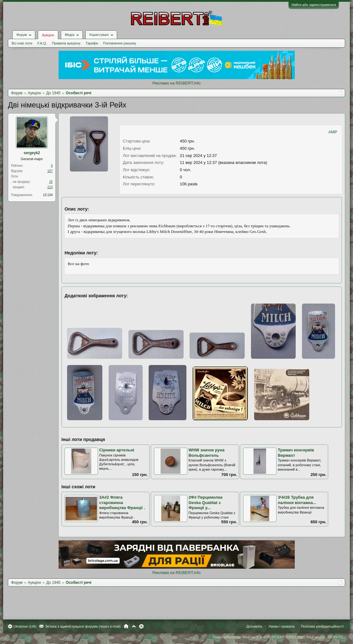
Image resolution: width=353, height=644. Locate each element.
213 (50, 187)
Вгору (134, 626)
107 (50, 171)
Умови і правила (281, 626)
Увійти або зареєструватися (314, 5)
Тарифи (92, 43)
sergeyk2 (32, 153)
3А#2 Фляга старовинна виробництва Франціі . (122, 502)
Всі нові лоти (22, 43)
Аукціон (48, 35)
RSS (141, 626)
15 (51, 182)
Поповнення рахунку (120, 43)
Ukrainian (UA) (25, 626)
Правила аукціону (66, 43)
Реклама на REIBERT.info (176, 83)
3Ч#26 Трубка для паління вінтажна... (297, 500)
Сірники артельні (117, 450)
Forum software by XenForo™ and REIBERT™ (278, 637)
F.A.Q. (42, 43)
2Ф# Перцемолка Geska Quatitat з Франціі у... (206, 502)
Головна (126, 626)
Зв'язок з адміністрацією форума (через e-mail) (83, 626)
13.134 (48, 195)
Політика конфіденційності (322, 626)
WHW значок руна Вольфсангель (207, 453)
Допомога (254, 626)
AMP (333, 132)
